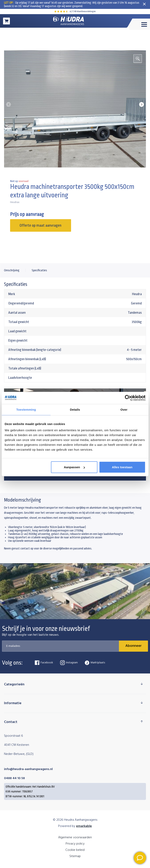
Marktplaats (95, 663)
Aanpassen (74, 467)
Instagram (69, 663)
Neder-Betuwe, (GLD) (19, 754)
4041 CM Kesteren (17, 745)
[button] (142, 104)
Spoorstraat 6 (14, 736)
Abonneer (133, 646)
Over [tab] (124, 409)
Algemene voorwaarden (75, 837)
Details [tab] (75, 409)
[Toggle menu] (139, 24)
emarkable (84, 826)
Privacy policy (75, 844)
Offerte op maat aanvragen (40, 225)
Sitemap (75, 856)
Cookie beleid (75, 850)
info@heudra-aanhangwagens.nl (28, 769)
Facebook (44, 663)
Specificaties (39, 270)
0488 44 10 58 (14, 778)
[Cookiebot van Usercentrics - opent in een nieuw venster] (128, 398)
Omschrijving (12, 270)
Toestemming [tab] (26, 409)
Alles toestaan (122, 467)
